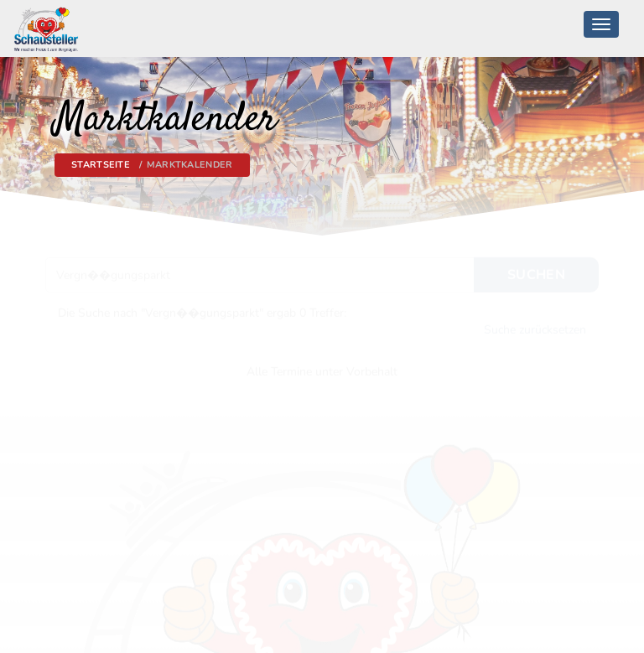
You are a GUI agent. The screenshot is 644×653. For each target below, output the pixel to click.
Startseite (101, 165)
